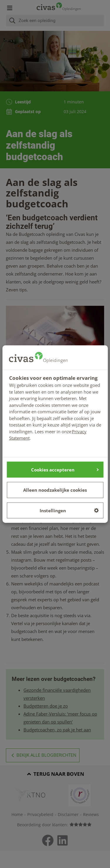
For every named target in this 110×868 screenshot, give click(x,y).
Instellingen (69, 510)
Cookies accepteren (65, 469)
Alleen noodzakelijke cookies (55, 490)
